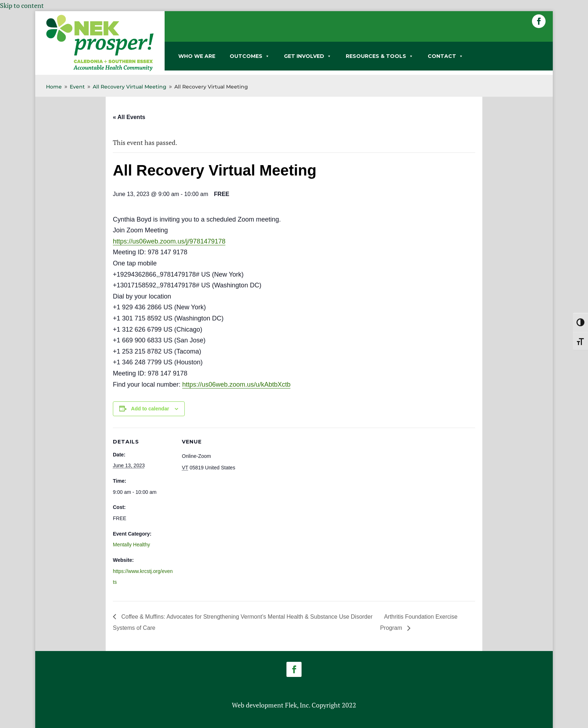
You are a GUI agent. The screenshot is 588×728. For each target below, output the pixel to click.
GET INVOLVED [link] (308, 56)
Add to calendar (150, 409)
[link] (100, 70)
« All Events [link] (129, 117)
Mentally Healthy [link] (132, 545)
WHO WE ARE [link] (197, 56)
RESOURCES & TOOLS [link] (380, 56)
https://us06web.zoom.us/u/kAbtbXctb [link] (236, 385)
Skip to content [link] (22, 5)
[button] (539, 21)
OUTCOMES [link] (250, 56)
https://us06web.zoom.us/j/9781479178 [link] (169, 241)
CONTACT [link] (445, 56)
